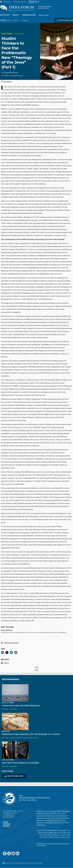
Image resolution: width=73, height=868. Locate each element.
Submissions (29, 15)
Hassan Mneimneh (11, 72)
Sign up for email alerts (14, 776)
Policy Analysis (7, 34)
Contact (5, 822)
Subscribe (6, 826)
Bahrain (16, 20)
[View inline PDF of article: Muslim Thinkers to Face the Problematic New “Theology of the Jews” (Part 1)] (36, 643)
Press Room (7, 824)
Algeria (10, 20)
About (16, 15)
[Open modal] (65, 20)
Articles (5, 15)
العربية (21, 75)
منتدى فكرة (44, 15)
